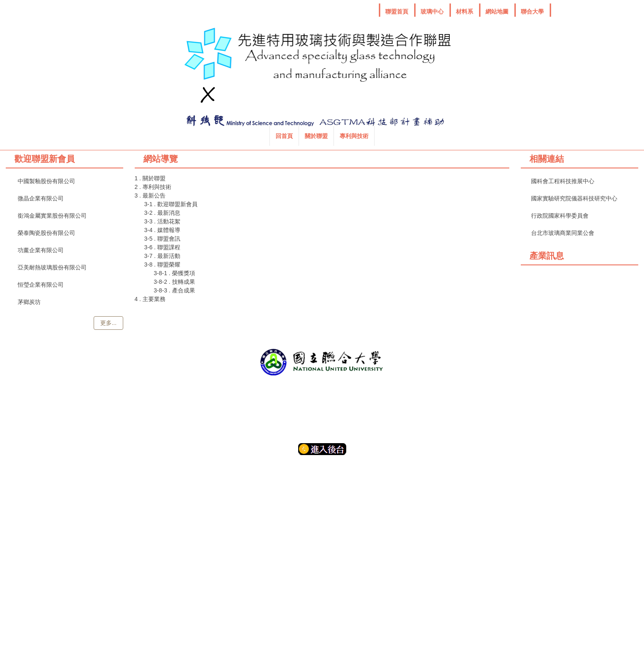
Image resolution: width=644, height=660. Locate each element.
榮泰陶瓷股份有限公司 (46, 233)
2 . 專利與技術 (153, 187)
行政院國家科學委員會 (560, 216)
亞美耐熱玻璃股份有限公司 (52, 267)
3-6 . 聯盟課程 (162, 247)
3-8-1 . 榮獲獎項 (174, 273)
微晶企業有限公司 (41, 198)
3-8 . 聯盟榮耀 (162, 264)
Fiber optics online (547, 293)
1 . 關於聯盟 (150, 178)
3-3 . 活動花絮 (162, 221)
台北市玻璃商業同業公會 (563, 233)
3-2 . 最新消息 (162, 213)
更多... (108, 323)
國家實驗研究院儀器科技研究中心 (574, 198)
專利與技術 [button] (292, 136)
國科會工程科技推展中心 (563, 181)
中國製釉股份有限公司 (46, 181)
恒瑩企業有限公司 (41, 285)
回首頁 (223, 136)
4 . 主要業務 (150, 299)
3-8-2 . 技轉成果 (174, 282)
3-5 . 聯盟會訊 (162, 239)
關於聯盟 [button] (255, 136)
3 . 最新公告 (150, 195)
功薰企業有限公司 (41, 250)
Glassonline (599, 295)
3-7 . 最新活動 (162, 256)
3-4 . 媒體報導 (162, 230)
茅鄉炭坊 (29, 302)
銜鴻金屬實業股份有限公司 (52, 216)
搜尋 (419, 137)
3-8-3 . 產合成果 (174, 290)
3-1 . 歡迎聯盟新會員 (171, 204)
